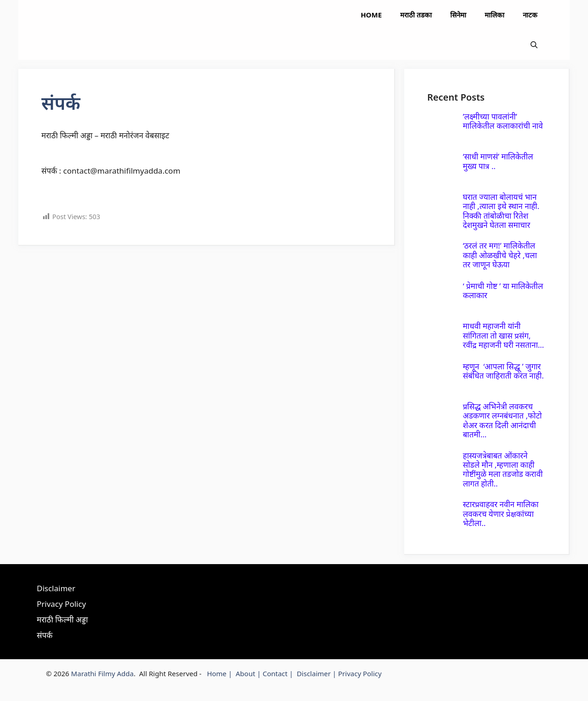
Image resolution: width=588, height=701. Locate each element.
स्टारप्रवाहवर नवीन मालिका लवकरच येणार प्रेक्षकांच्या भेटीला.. (500, 514)
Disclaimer (56, 588)
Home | (221, 673)
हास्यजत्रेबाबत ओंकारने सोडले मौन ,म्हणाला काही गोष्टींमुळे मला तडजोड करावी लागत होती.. (503, 469)
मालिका (495, 15)
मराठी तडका (416, 15)
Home (371, 15)
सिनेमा (458, 15)
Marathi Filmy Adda (102, 673)
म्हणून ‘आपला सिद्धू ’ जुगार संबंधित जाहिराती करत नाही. (503, 371)
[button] (534, 45)
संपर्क (45, 635)
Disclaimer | (317, 673)
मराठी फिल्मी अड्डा (62, 619)
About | (249, 673)
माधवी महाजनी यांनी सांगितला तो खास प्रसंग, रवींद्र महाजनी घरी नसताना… (503, 335)
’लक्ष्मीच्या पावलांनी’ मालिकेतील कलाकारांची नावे (503, 121)
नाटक (530, 15)
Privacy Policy (61, 604)
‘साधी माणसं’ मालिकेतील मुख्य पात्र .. (498, 161)
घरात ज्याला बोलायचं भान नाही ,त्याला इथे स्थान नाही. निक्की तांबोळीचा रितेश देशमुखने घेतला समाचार (501, 211)
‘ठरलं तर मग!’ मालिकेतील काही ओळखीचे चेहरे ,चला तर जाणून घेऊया (500, 255)
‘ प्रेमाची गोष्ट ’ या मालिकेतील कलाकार (503, 291)
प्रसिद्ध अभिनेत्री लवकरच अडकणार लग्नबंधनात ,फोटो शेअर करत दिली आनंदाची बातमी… (502, 420)
